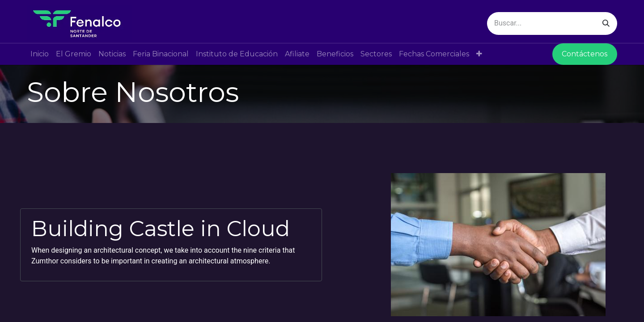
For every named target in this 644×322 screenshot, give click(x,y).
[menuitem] (40, 54)
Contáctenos (585, 54)
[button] (479, 54)
